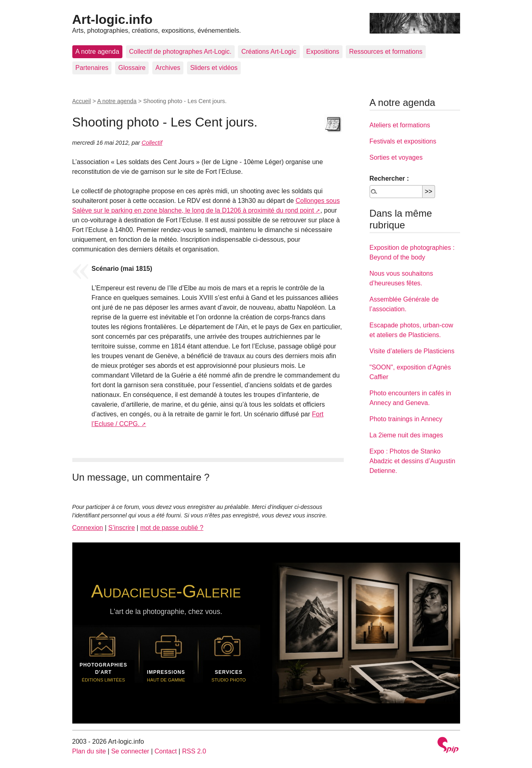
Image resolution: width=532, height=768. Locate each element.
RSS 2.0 (194, 751)
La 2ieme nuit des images (406, 435)
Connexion (88, 528)
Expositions (323, 52)
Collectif (152, 143)
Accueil (82, 101)
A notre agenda (98, 52)
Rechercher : (389, 178)
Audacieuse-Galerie (166, 591)
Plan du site (89, 751)
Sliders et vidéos (214, 68)
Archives (168, 68)
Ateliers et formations (400, 125)
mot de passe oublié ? (172, 528)
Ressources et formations (386, 52)
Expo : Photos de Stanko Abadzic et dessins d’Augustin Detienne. (413, 461)
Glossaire (132, 68)
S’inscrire (122, 528)
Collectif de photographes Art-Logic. (180, 52)
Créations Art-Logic (269, 52)
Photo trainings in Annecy (406, 419)
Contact (165, 751)
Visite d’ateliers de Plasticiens (412, 351)
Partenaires (92, 68)
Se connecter (130, 751)
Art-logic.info (112, 19)
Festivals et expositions (403, 141)
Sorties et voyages (396, 157)
